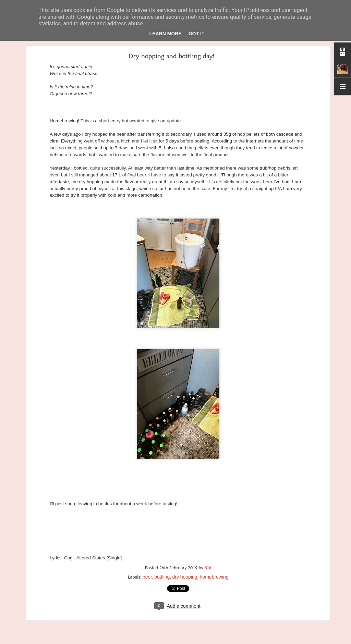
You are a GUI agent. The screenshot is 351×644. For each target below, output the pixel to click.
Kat (208, 548)
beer (147, 557)
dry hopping (185, 557)
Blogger (194, 640)
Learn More (166, 34)
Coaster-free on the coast (38, 612)
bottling (162, 557)
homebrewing (214, 557)
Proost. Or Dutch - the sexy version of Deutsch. (57, 628)
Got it (197, 34)
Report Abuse (214, 640)
